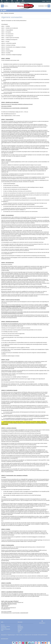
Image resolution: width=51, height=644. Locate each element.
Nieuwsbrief (20, 629)
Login (19, 632)
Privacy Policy (4, 628)
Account (19, 625)
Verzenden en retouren (5, 626)
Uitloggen (19, 630)
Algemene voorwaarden (6, 629)
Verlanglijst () (20, 628)
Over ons (3, 625)
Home (2, 630)
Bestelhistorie (20, 626)
